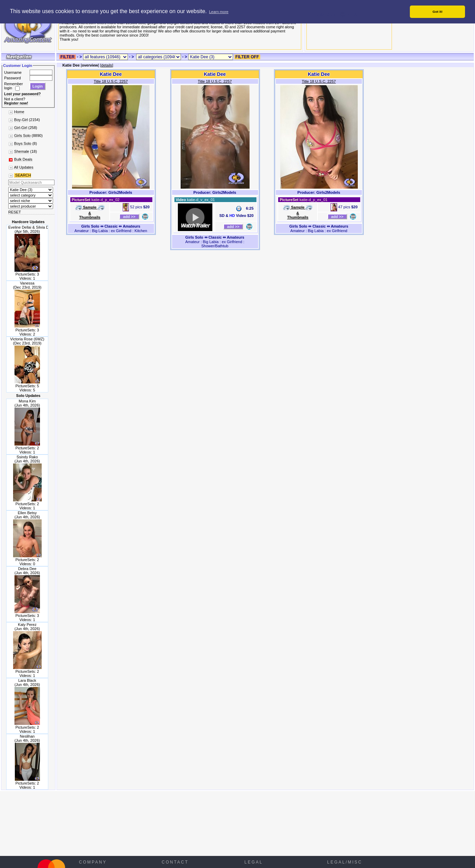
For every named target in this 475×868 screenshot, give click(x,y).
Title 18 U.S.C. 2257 (111, 81)
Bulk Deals (23, 159)
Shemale (22, 151)
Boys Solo (23, 143)
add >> (129, 217)
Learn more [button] (219, 12)
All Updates (23, 167)
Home (19, 112)
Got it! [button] (438, 12)
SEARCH (23, 175)
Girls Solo (22, 136)
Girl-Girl (21, 128)
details (107, 65)
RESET (15, 212)
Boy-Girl (21, 120)
